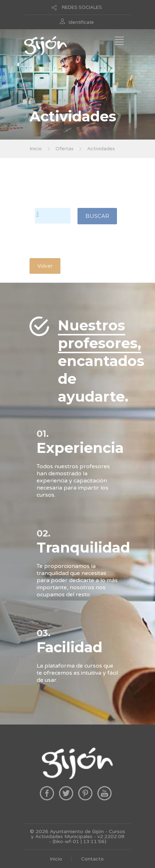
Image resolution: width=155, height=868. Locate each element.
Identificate (81, 22)
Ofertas (65, 149)
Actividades (101, 149)
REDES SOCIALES (82, 7)
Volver (45, 266)
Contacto (92, 859)
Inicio (36, 149)
